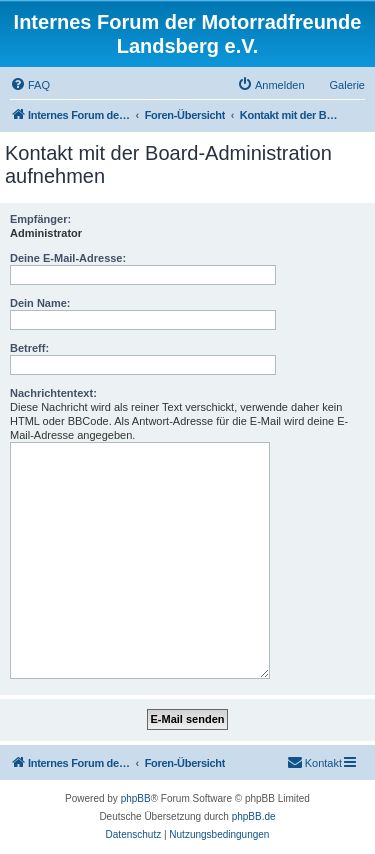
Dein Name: (40, 303)
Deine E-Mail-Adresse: (68, 258)
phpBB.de (254, 816)
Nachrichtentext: (53, 393)
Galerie (347, 85)
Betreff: (29, 348)
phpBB (136, 798)
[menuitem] (30, 85)
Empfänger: (40, 219)
